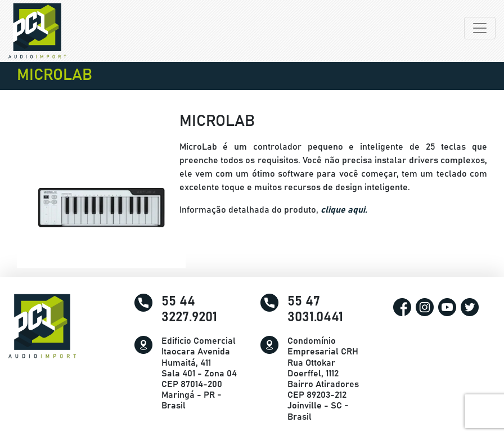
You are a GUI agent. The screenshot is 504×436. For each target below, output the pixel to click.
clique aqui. (344, 210)
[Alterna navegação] (480, 28)
